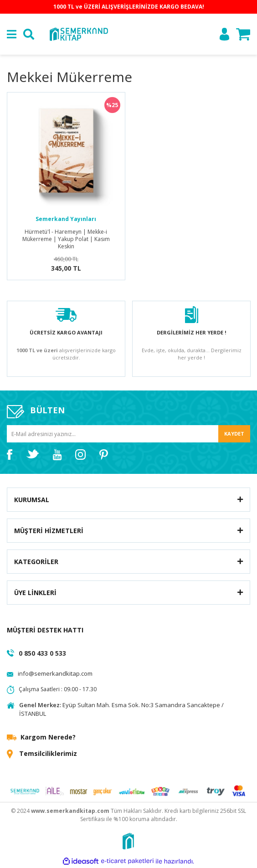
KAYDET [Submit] (234, 434)
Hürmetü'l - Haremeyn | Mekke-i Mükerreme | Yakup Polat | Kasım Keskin (66, 239)
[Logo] (78, 33)
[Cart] (243, 34)
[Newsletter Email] (128, 434)
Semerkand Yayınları (66, 219)
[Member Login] (224, 34)
